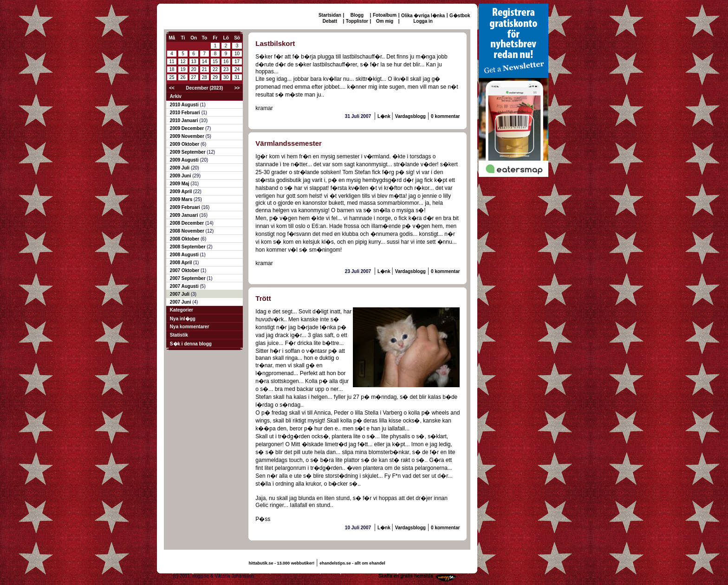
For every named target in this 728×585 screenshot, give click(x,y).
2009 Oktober (185, 144)
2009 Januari (185, 215)
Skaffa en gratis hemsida (406, 576)
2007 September (188, 278)
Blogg (357, 15)
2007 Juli (180, 294)
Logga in (423, 21)
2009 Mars (182, 199)
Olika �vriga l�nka (423, 16)
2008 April (182, 263)
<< (172, 88)
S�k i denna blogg (191, 344)
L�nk (385, 116)
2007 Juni (181, 302)
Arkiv (176, 96)
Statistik (179, 335)
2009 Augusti (185, 160)
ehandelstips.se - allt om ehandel (352, 563)
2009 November (188, 136)
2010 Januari (185, 120)
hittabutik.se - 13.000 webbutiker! (282, 563)
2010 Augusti (185, 105)
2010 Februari (186, 113)
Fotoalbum (385, 15)
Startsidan (330, 15)
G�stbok (460, 16)
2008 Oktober (185, 239)
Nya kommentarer (189, 327)
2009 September (188, 152)
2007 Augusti (185, 286)
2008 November (188, 231)
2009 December (188, 128)
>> (237, 88)
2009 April (182, 192)
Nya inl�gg (183, 319)
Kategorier (182, 310)
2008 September (188, 247)
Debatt (330, 21)
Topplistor (357, 21)
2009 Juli (180, 168)
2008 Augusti (185, 255)
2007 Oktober (185, 270)
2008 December (188, 223)
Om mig (385, 21)
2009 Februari (186, 207)
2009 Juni (181, 176)
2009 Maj (180, 184)
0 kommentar (445, 116)
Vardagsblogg (410, 116)
